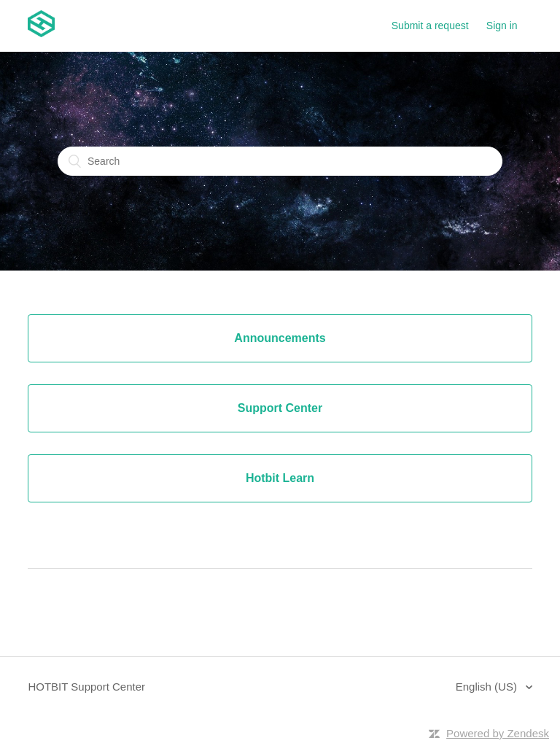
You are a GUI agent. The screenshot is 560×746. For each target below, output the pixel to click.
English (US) (488, 687)
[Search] (280, 161)
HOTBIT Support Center (86, 687)
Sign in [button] (502, 26)
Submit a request (430, 26)
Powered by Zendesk (498, 733)
